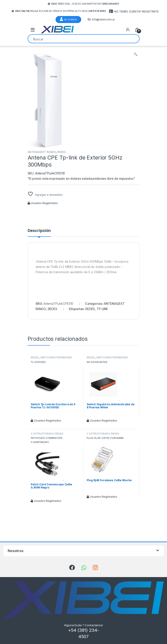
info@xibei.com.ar (101, 20)
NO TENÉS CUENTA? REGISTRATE (134, 11)
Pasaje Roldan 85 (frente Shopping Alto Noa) (59, 11)
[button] (136, 54)
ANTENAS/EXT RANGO (42, 152)
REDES (61, 152)
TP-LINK (102, 309)
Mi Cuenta (68, 19)
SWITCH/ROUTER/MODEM (56, 357)
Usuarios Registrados (43, 203)
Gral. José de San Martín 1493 (83, 4)
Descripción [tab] (39, 231)
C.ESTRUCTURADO (42, 434)
